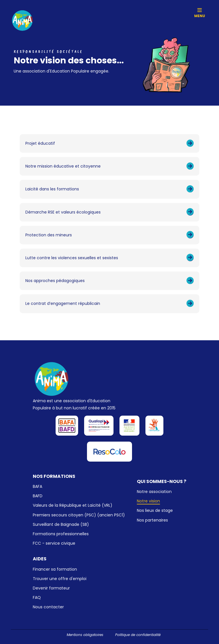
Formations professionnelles (61, 534)
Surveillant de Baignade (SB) (61, 524)
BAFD (38, 496)
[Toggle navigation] (200, 11)
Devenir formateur (51, 588)
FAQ (37, 597)
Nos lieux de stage (155, 510)
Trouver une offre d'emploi (60, 579)
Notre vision (148, 501)
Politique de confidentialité (138, 635)
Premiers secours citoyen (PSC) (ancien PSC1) (79, 515)
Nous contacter (48, 607)
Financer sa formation (55, 569)
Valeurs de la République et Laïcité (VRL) (73, 505)
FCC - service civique (54, 543)
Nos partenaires (152, 520)
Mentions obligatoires (85, 635)
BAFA (37, 486)
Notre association (154, 492)
